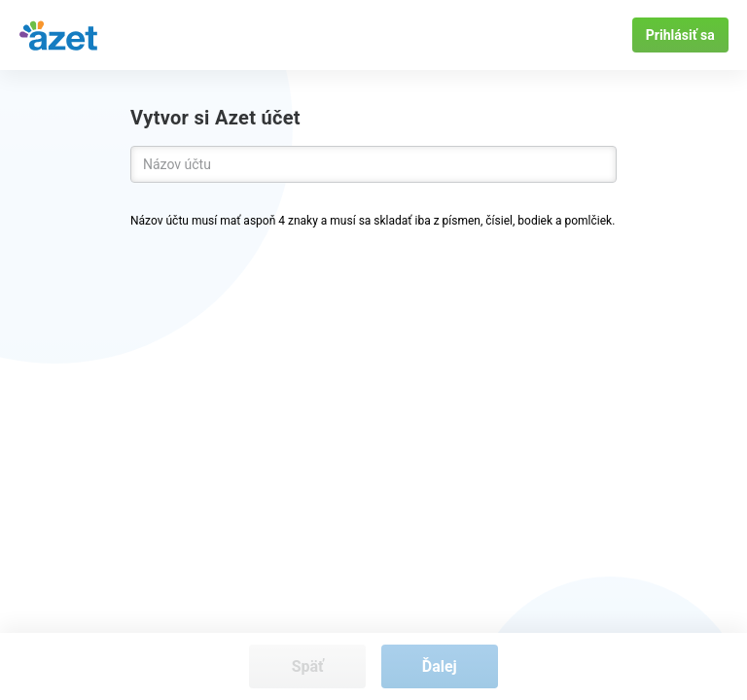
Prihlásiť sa (680, 35)
